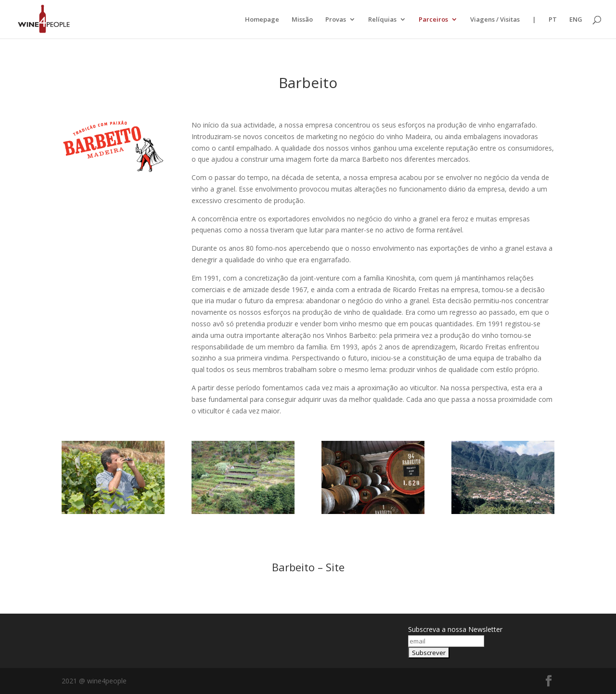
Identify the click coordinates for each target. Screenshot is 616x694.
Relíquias (382, 20)
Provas (336, 20)
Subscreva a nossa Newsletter (455, 629)
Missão (302, 20)
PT (553, 20)
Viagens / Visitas (495, 20)
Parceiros (433, 20)
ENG (576, 20)
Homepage (262, 20)
